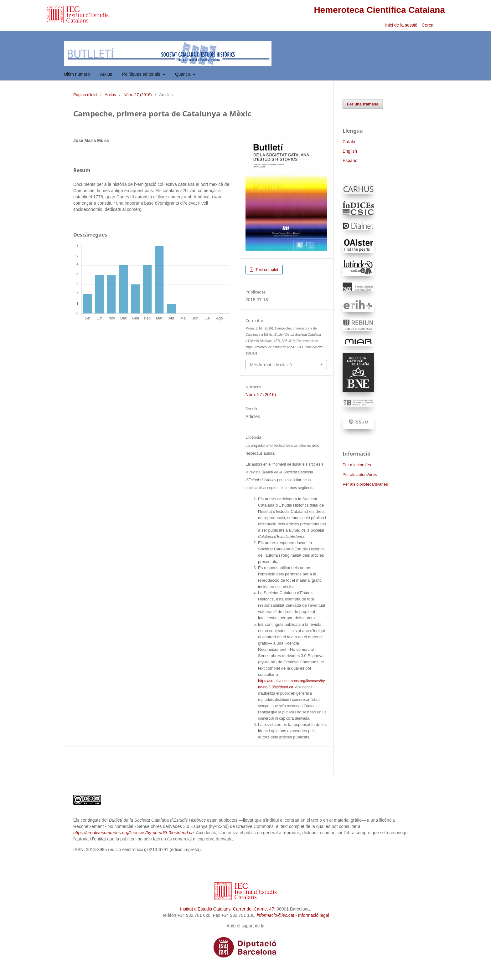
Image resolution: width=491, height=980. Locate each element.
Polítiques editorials (142, 74)
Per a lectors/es (357, 465)
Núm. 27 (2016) (137, 95)
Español (351, 161)
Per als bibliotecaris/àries (365, 484)
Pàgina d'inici (85, 95)
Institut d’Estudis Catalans (205, 909)
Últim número (77, 74)
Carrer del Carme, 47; (254, 909)
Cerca (428, 25)
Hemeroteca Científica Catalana (379, 10)
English (350, 151)
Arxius (106, 74)
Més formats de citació (271, 365)
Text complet (266, 270)
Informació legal (314, 915)
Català (349, 142)
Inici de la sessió (401, 25)
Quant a (183, 74)
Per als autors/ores (360, 475)
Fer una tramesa (363, 104)
